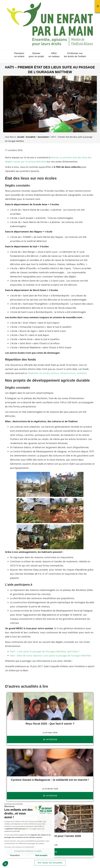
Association (43, 137)
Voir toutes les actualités (50, 863)
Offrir (54, 55)
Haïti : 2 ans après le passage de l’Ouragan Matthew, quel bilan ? (45, 651)
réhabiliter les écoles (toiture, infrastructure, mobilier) (57, 373)
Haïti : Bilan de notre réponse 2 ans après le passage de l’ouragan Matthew (51, 656)
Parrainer (19, 55)
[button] (5, 864)
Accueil (21, 137)
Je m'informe (50, 739)
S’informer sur (75, 55)
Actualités (31, 137)
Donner (36, 55)
